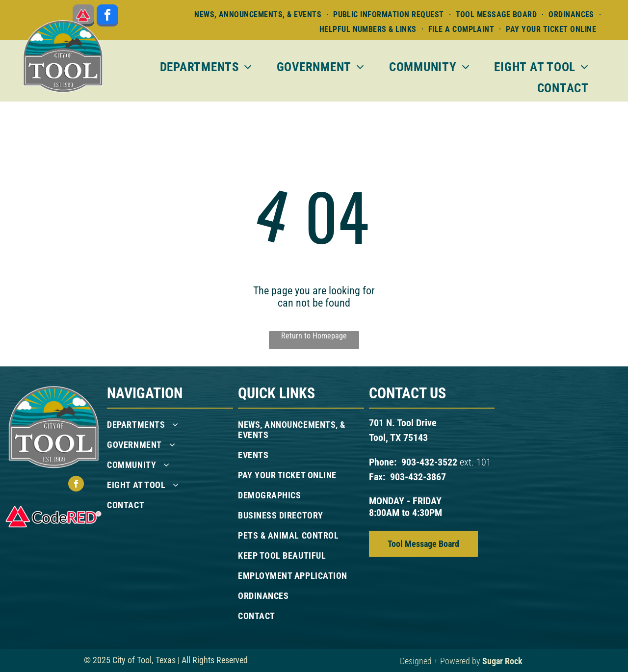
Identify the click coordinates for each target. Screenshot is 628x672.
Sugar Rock (502, 661)
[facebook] (107, 17)
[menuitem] (259, 14)
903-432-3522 (429, 462)
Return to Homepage (314, 336)
